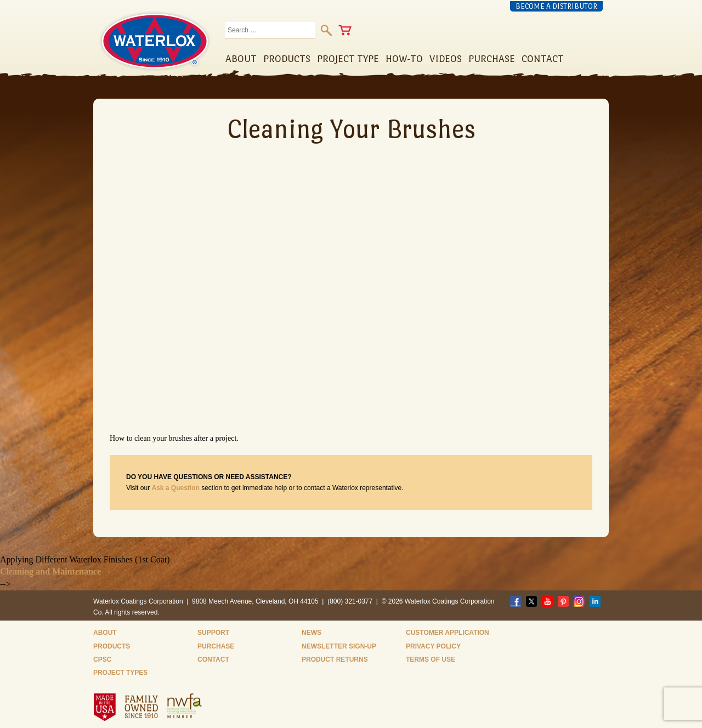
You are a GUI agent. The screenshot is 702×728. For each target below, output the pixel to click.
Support (213, 633)
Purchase (216, 646)
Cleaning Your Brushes (351, 129)
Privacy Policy (433, 646)
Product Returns (335, 659)
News (312, 633)
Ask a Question (175, 488)
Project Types (120, 673)
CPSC (102, 659)
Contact (213, 659)
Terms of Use (431, 659)
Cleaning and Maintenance (56, 571)
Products (112, 646)
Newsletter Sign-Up (339, 646)
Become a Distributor (556, 6)
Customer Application (448, 633)
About (105, 633)
